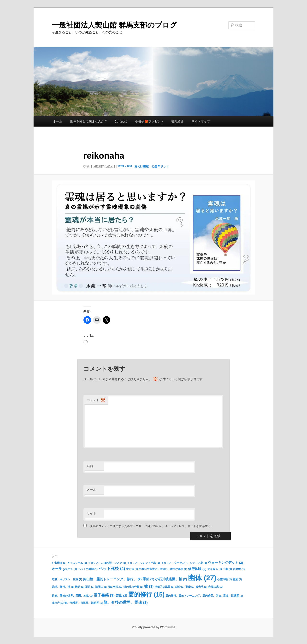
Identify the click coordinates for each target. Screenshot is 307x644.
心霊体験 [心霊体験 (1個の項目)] (224, 579)
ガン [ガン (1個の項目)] (72, 569)
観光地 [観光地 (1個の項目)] (201, 587)
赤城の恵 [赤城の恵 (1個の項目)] (215, 587)
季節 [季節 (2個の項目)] (148, 579)
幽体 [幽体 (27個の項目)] (202, 578)
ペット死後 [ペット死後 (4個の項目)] (112, 569)
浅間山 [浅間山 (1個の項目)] (101, 587)
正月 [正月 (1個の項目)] (90, 587)
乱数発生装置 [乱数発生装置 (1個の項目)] (149, 569)
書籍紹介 (177, 121)
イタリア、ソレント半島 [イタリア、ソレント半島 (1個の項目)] (143, 563)
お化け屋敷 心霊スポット (152, 166)
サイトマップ (201, 121)
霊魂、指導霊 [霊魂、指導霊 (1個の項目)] (233, 596)
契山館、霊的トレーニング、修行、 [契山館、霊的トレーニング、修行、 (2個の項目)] (112, 579)
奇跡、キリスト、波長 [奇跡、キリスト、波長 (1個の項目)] (67, 579)
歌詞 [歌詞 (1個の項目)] (80, 587)
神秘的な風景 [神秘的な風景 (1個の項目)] (164, 587)
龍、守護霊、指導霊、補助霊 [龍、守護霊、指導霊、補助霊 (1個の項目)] (84, 603)
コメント (96, 400)
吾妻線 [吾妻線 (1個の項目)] (239, 569)
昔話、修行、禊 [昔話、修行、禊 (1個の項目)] (63, 587)
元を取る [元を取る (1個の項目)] (215, 569)
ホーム (58, 121)
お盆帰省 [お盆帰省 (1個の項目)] (59, 563)
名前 (90, 466)
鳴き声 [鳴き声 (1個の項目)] (58, 603)
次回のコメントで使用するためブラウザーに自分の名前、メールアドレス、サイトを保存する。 (152, 526)
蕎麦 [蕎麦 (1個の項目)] (190, 587)
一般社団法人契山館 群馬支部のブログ (114, 25)
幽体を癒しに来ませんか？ (89, 121)
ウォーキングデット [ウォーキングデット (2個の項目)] (225, 563)
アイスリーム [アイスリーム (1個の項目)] (77, 563)
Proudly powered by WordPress (153, 627)
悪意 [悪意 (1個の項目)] (237, 579)
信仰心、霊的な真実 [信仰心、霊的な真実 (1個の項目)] (173, 569)
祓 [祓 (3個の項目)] (149, 586)
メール (92, 490)
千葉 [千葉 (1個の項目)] (227, 569)
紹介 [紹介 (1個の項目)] (180, 587)
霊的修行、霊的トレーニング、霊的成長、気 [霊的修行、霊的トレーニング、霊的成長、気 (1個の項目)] (194, 596)
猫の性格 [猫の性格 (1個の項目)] (115, 587)
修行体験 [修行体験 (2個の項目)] (197, 569)
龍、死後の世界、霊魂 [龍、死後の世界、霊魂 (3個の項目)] (126, 602)
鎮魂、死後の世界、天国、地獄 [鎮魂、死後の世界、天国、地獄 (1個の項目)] (72, 596)
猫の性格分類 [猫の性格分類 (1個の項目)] (133, 587)
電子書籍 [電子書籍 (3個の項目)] (104, 595)
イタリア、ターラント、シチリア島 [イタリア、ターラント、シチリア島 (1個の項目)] (184, 563)
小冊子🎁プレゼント (149, 121)
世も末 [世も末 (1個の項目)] (132, 569)
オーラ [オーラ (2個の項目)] (59, 569)
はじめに (121, 121)
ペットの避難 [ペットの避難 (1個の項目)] (88, 569)
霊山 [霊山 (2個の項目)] (121, 595)
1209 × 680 (125, 166)
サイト (92, 513)
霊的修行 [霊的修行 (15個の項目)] (146, 594)
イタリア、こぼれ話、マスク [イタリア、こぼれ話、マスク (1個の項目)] (107, 563)
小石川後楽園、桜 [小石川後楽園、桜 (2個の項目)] (171, 579)
